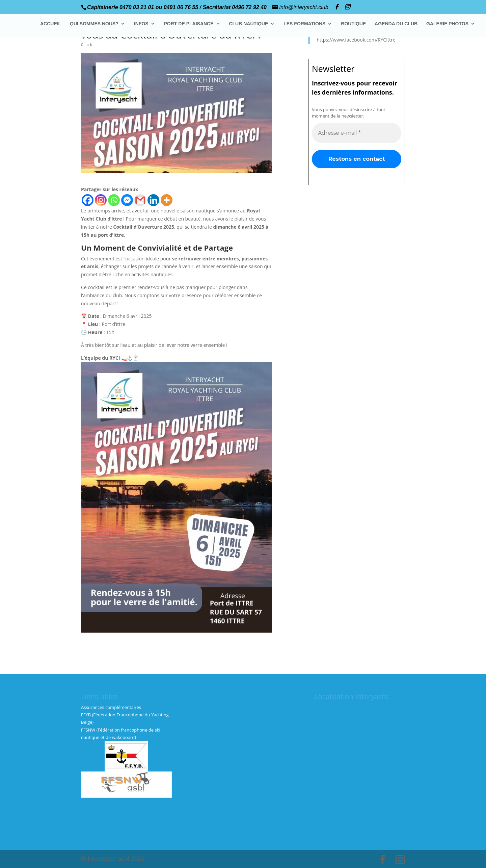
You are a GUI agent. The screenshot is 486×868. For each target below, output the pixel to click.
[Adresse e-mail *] (357, 133)
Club (87, 45)
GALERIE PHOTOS (447, 24)
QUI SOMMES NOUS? (94, 24)
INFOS (141, 24)
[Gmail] (140, 200)
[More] (167, 200)
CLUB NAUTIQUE (248, 24)
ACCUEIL (51, 24)
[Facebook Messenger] (127, 200)
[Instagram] (101, 200)
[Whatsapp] (114, 200)
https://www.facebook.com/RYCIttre (356, 40)
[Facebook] (88, 200)
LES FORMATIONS (304, 24)
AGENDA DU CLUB (396, 24)
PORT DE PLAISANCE (189, 24)
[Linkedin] (153, 200)
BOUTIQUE (353, 24)
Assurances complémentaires (111, 707)
